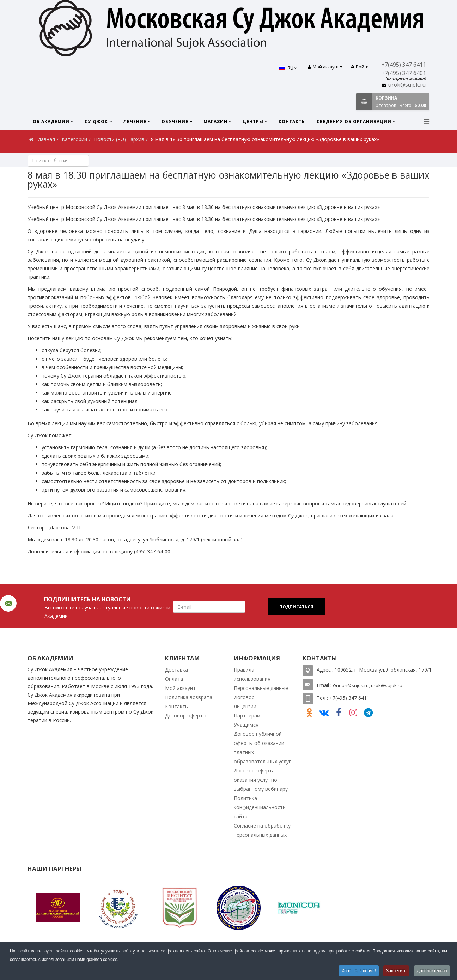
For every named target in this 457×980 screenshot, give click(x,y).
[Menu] (426, 122)
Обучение (175, 122)
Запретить (396, 971)
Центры (253, 122)
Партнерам (247, 716)
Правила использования (252, 674)
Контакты (292, 122)
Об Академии (51, 122)
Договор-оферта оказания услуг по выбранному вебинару (261, 780)
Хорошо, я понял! (358, 971)
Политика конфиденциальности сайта (260, 807)
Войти (360, 67)
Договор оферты (186, 716)
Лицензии (245, 706)
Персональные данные (261, 688)
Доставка (176, 670)
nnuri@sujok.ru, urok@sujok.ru (369, 685)
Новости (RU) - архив (119, 139)
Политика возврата (189, 697)
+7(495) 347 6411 (404, 65)
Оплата (174, 679)
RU (288, 68)
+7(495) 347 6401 (404, 73)
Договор (244, 697)
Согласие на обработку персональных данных (262, 830)
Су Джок (96, 122)
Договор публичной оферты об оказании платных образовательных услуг (262, 748)
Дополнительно (432, 971)
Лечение (135, 122)
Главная (45, 139)
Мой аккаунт (180, 688)
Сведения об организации (354, 122)
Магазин (215, 122)
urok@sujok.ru (407, 85)
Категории (74, 139)
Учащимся (246, 725)
